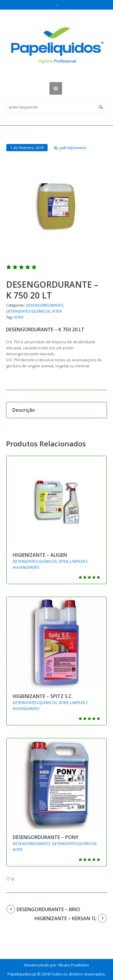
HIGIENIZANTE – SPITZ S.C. (43, 696)
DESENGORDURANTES (44, 305)
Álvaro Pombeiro (74, 965)
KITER (57, 311)
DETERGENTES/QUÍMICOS (28, 311)
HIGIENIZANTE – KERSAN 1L (65, 918)
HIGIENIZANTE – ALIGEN (40, 555)
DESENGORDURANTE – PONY (46, 837)
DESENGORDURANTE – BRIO (48, 909)
